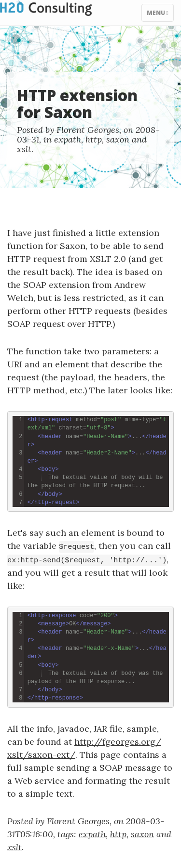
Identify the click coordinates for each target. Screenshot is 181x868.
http (94, 139)
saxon (118, 139)
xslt (24, 149)
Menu (160, 15)
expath (68, 139)
